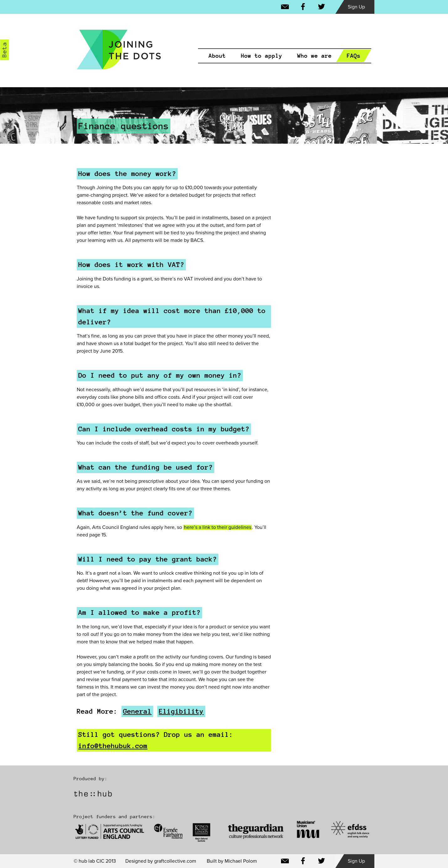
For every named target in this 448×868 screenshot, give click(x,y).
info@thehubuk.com (113, 746)
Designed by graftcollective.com (161, 861)
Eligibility (181, 711)
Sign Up (356, 7)
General (137, 711)
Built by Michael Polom (232, 861)
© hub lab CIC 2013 (95, 861)
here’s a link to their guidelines (218, 527)
